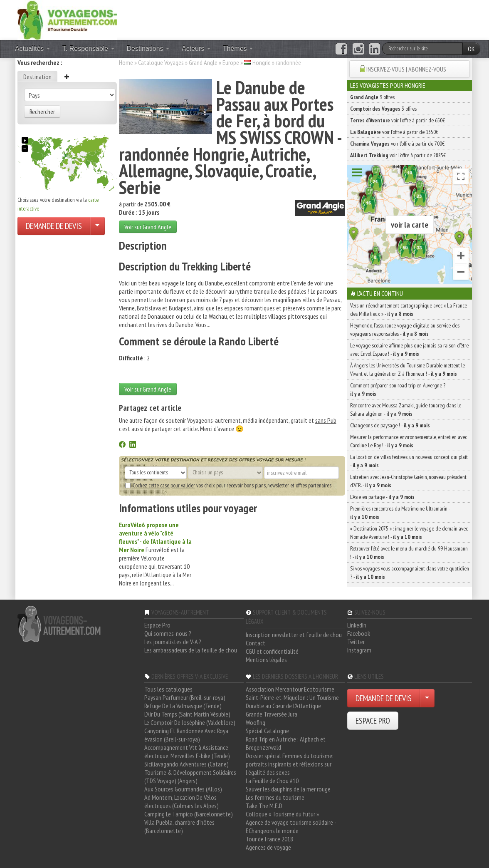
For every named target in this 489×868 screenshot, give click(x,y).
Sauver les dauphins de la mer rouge (288, 789)
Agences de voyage (268, 847)
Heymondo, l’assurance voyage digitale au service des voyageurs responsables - (405, 330)
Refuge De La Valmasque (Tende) (183, 706)
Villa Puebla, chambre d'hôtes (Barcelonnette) (179, 826)
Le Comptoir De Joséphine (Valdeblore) (190, 722)
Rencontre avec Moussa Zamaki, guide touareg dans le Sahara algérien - (406, 409)
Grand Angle (203, 62)
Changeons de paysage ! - (390, 425)
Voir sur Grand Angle (148, 227)
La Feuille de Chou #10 (272, 781)
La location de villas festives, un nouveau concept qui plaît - (409, 461)
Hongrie (262, 62)
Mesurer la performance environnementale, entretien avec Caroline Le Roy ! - (409, 441)
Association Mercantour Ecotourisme (290, 689)
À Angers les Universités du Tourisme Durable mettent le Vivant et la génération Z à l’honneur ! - (407, 370)
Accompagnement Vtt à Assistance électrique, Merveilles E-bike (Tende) (187, 751)
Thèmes (238, 48)
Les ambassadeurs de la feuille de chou (191, 650)
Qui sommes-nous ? (168, 633)
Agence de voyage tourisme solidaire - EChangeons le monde (291, 826)
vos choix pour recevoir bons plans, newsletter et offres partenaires (228, 485)
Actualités (32, 48)
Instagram (359, 650)
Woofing (256, 722)
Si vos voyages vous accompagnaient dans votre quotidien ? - (410, 573)
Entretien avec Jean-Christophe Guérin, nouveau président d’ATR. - (408, 481)
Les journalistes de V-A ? (173, 642)
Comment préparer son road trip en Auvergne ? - (399, 389)
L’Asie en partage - (382, 497)
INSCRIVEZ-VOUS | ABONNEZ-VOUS (406, 69)
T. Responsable (88, 48)
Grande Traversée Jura (272, 714)
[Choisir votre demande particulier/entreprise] (97, 226)
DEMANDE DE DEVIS (54, 226)
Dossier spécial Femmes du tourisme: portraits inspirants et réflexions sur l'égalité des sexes (290, 764)
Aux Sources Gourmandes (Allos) (183, 789)
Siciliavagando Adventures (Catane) (186, 764)
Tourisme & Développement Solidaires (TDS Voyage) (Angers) (190, 776)
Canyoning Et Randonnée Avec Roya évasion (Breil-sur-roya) (186, 735)
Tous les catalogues (168, 689)
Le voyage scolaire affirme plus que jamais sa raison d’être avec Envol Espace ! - (409, 350)
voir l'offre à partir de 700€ (397, 144)
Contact (256, 643)
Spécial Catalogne (267, 731)
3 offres (383, 109)
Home (126, 62)
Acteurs (196, 48)
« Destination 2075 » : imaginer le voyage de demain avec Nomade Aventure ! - (409, 533)
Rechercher (42, 112)
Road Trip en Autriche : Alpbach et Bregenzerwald (286, 743)
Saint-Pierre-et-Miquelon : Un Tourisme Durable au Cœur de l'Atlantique (292, 702)
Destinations (148, 48)
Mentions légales (266, 660)
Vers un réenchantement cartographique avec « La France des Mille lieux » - (409, 310)
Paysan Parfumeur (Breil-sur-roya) (185, 697)
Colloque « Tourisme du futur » (282, 814)
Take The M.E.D (264, 806)
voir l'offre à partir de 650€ (398, 120)
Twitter (356, 642)
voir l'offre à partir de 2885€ (398, 155)
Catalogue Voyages (161, 62)
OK (471, 49)
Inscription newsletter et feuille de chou (294, 635)
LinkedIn (357, 625)
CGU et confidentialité (272, 651)
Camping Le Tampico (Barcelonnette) (189, 814)
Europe (231, 62)
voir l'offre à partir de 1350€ (394, 132)
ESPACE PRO (373, 721)
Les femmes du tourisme (275, 797)
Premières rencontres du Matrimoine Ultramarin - (400, 513)
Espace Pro (157, 625)
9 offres (372, 97)
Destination (37, 77)
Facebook (359, 633)
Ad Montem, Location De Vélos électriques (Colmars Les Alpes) (182, 801)
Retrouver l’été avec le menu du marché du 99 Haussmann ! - (409, 553)
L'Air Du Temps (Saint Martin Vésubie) (187, 714)
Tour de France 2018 (269, 839)
